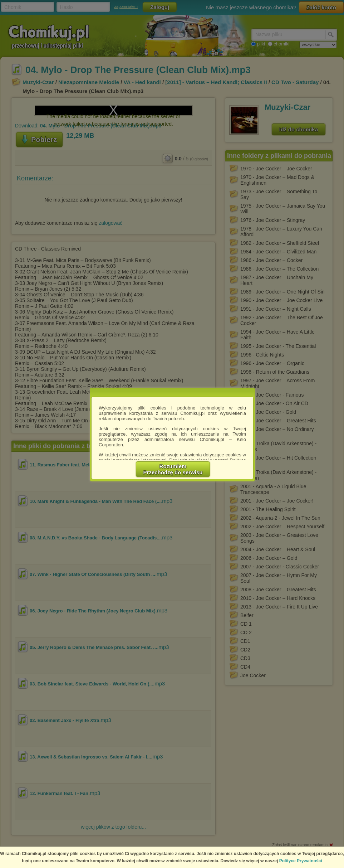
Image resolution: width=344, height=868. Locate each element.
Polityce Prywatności (301, 861)
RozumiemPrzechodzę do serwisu (173, 469)
